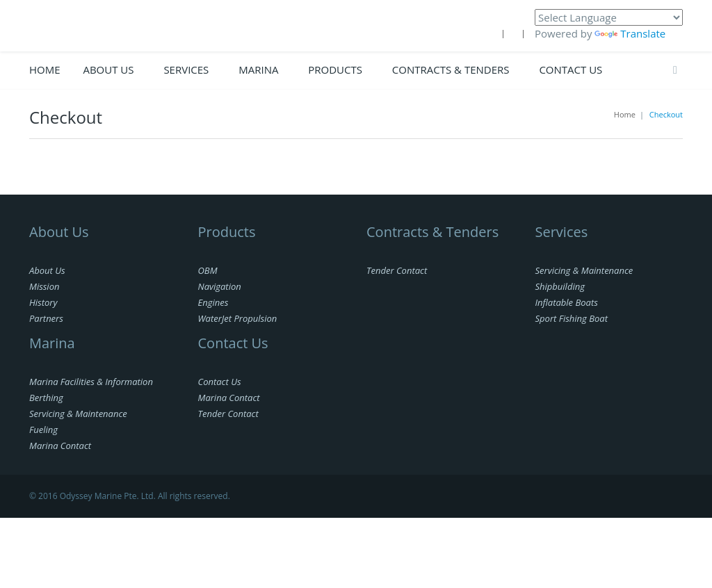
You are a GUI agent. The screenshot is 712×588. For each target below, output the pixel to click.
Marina (258, 70)
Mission (44, 286)
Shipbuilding (560, 286)
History (43, 302)
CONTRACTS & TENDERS (451, 70)
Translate (630, 33)
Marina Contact (60, 446)
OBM (208, 270)
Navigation (220, 286)
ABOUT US (108, 70)
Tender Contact (228, 414)
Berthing (46, 398)
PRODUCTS (335, 70)
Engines (213, 302)
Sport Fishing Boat (572, 318)
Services (186, 70)
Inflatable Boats (567, 302)
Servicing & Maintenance (78, 414)
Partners (46, 318)
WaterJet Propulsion (238, 318)
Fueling (43, 430)
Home (45, 70)
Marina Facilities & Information (91, 382)
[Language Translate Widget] (609, 17)
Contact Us (571, 70)
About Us (47, 270)
